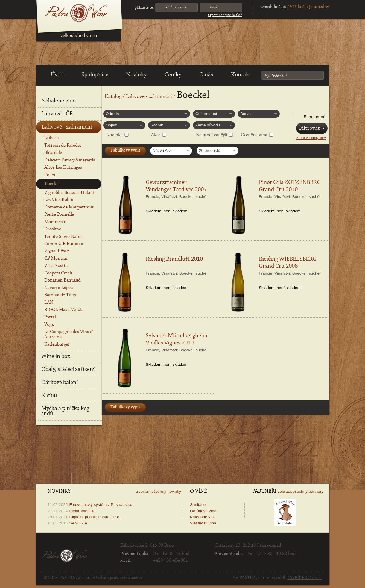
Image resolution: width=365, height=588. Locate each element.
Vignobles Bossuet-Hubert (70, 193)
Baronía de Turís (60, 295)
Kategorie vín (202, 517)
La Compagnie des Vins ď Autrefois (69, 334)
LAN (49, 303)
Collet (50, 175)
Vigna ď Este (57, 251)
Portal (50, 317)
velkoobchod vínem (79, 36)
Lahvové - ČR (57, 114)
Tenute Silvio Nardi (63, 237)
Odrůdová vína (203, 511)
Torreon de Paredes (63, 146)
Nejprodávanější (212, 135)
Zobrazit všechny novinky (159, 491)
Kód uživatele (176, 7)
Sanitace (198, 505)
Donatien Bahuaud (62, 280)
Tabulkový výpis (125, 151)
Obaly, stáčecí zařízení (68, 369)
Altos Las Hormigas (63, 167)
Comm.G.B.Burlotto (64, 244)
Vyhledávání (276, 75)
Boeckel (52, 184)
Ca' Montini (56, 259)
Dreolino (53, 229)
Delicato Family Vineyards (70, 160)
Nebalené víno (58, 101)
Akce (156, 135)
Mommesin (55, 222)
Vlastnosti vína (203, 523)
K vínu (49, 395)
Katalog (113, 97)
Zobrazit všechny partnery (301, 491)
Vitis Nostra (56, 266)
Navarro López (58, 288)
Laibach (52, 138)
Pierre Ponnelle (59, 214)
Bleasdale (53, 153)
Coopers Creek (58, 273)
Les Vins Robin (59, 200)
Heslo (214, 7)
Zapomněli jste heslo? (225, 15)
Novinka (114, 135)
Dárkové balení (60, 383)
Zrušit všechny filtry (311, 138)
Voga (49, 324)
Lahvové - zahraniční (149, 97)
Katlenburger (57, 344)
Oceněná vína (254, 135)
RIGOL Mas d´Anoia (64, 310)
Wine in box (56, 356)
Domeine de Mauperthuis (69, 207)
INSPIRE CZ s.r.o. (305, 578)
